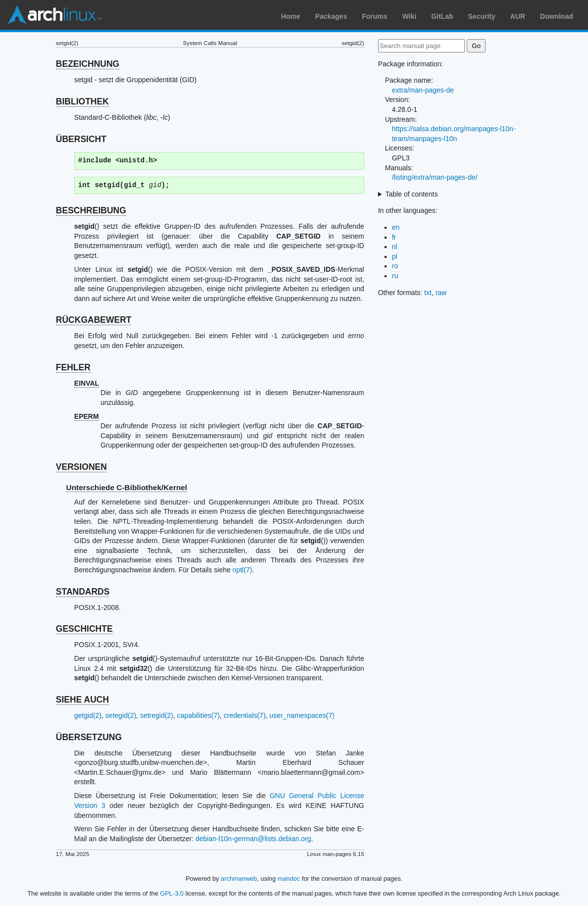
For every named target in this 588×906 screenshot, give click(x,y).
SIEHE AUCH (82, 700)
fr (394, 237)
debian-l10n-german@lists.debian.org (253, 839)
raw (441, 293)
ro (395, 266)
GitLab (442, 16)
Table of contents (412, 194)
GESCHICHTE (84, 629)
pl (395, 256)
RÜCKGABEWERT (94, 320)
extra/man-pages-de (423, 90)
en (396, 227)
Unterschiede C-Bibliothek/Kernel (127, 487)
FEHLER (73, 367)
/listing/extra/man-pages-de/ (435, 177)
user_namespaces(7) (302, 715)
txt (428, 293)
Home (291, 16)
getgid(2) (88, 715)
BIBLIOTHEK (82, 101)
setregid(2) (157, 715)
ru (395, 276)
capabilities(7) (198, 715)
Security (482, 16)
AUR (518, 16)
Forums (374, 16)
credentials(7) (245, 715)
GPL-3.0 (172, 893)
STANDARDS (83, 592)
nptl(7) (243, 570)
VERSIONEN (81, 467)
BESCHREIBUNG (91, 210)
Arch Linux (54, 15)
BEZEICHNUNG (88, 64)
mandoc (289, 879)
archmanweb (239, 879)
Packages (331, 16)
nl (395, 247)
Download (557, 16)
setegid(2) (121, 715)
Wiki (410, 16)
